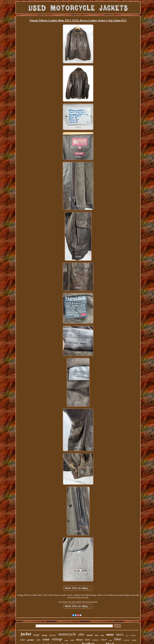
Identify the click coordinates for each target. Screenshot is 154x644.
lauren (133, 635)
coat (102, 635)
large (36, 635)
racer (104, 639)
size (81, 634)
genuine (31, 640)
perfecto (53, 635)
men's (120, 634)
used (127, 636)
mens (110, 634)
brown (79, 640)
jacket (26, 634)
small (72, 640)
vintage (57, 639)
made (110, 640)
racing (134, 640)
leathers (96, 640)
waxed (90, 635)
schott (46, 639)
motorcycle (67, 634)
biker (118, 639)
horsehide (127, 640)
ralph (22, 640)
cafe (38, 640)
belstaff (44, 635)
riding (66, 640)
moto (87, 640)
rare (97, 635)
